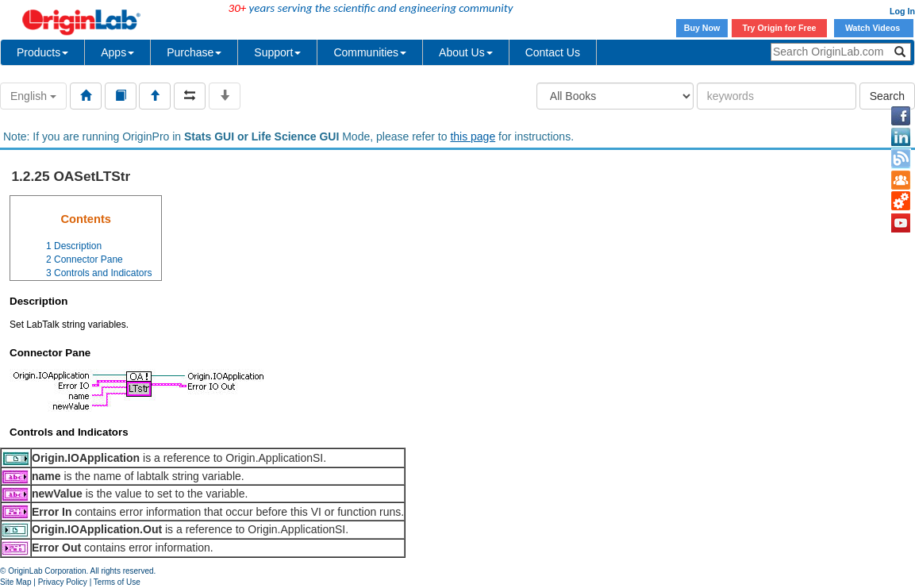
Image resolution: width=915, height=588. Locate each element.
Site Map (15, 582)
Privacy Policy (63, 582)
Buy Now (702, 28)
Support (277, 52)
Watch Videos (874, 28)
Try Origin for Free (780, 28)
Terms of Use (117, 582)
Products (42, 52)
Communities (370, 52)
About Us (466, 52)
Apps (117, 52)
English (33, 96)
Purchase (194, 52)
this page (473, 136)
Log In (902, 11)
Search (887, 96)
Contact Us (553, 52)
